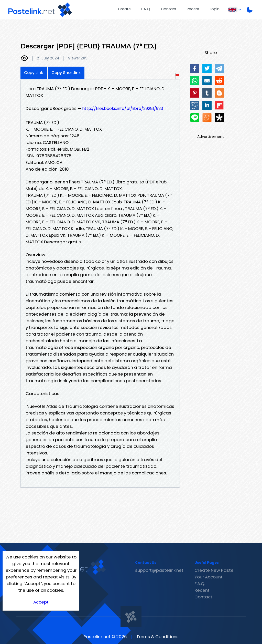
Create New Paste (214, 570)
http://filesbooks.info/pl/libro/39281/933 (123, 108)
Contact (169, 9)
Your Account (209, 577)
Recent (193, 9)
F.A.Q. (146, 9)
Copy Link (34, 73)
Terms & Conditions (157, 637)
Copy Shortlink (66, 73)
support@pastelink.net (159, 570)
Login (215, 9)
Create (124, 9)
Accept (41, 602)
